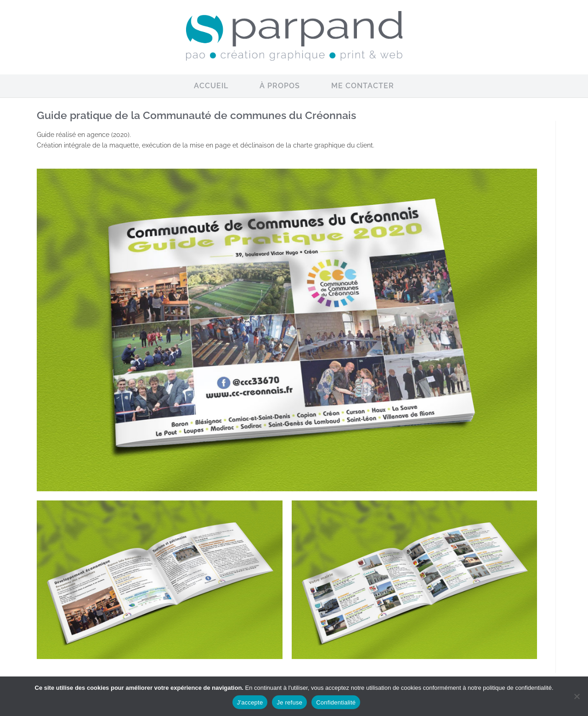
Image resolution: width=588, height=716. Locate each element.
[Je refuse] (577, 696)
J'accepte (250, 702)
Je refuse (289, 702)
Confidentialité (336, 702)
